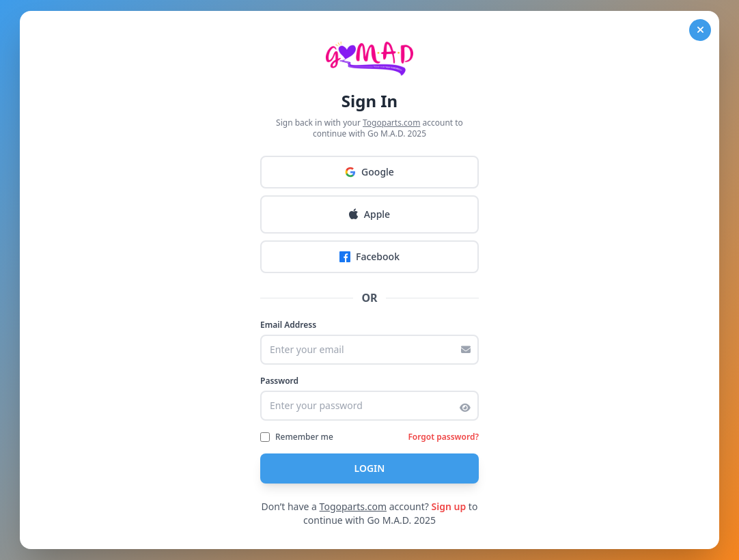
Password (279, 381)
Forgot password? (443, 437)
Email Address (288, 325)
